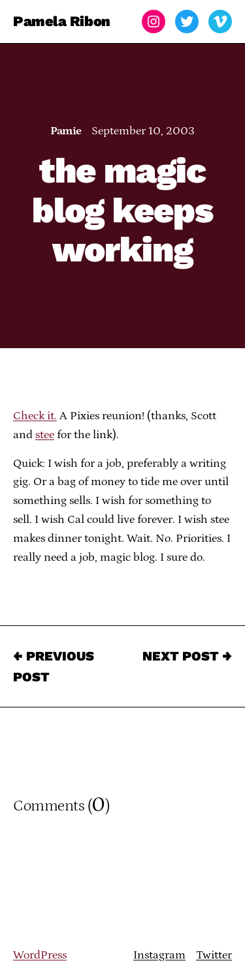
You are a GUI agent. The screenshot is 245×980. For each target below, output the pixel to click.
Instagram (159, 955)
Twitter (214, 955)
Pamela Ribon (62, 21)
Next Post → (187, 656)
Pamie (66, 131)
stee (45, 435)
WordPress (40, 955)
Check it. (35, 416)
